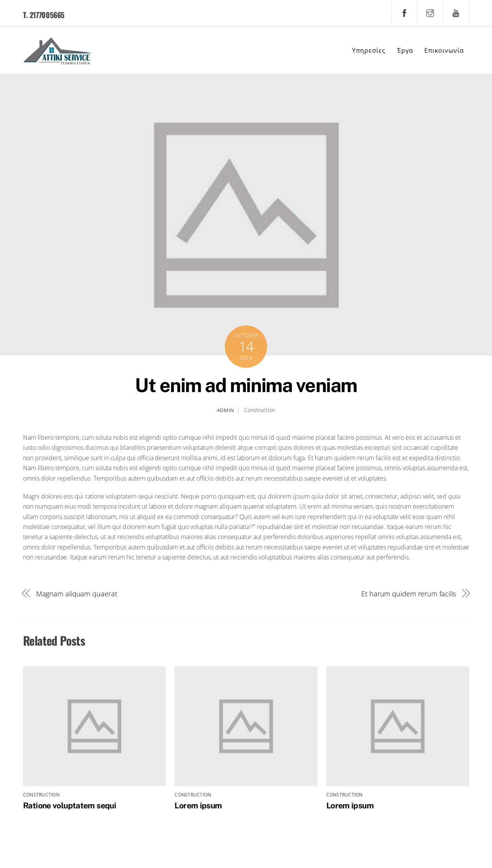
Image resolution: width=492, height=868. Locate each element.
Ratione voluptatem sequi (70, 806)
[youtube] (456, 12)
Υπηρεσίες (369, 51)
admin (226, 411)
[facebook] (404, 12)
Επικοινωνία (444, 51)
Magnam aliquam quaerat (77, 594)
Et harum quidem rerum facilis (409, 594)
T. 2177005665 (44, 15)
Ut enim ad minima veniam (246, 386)
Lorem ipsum (198, 806)
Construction (260, 411)
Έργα (405, 51)
